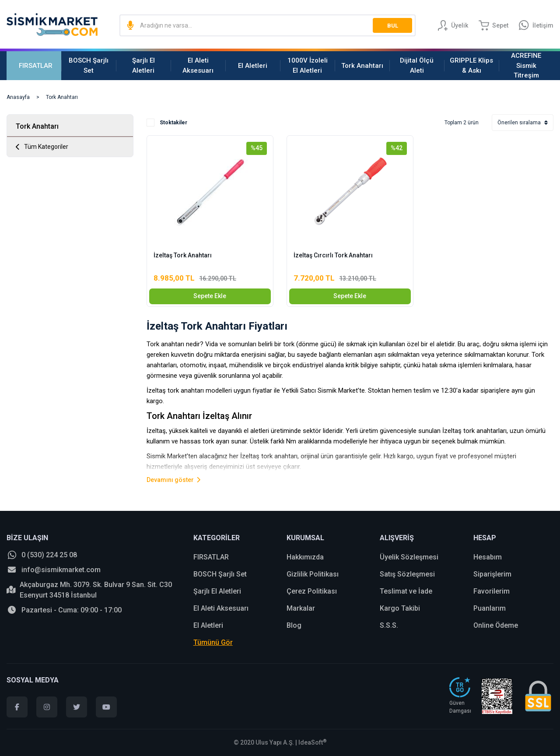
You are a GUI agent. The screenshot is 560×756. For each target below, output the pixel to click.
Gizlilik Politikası (313, 574)
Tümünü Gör (213, 642)
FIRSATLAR (211, 557)
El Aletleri (208, 625)
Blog (294, 625)
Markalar (301, 608)
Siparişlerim (492, 574)
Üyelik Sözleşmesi (409, 557)
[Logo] (52, 25)
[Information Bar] (536, 25)
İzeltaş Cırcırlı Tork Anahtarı (333, 255)
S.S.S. (389, 625)
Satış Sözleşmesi (407, 574)
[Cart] (493, 25)
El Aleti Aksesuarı (221, 608)
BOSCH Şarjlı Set (220, 574)
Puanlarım (490, 608)
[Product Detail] (210, 147)
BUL (393, 26)
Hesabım (488, 557)
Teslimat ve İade (406, 591)
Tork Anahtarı (62, 97)
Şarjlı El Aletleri (217, 591)
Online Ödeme (496, 625)
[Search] (268, 25)
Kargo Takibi (400, 608)
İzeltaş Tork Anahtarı (183, 255)
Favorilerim (492, 591)
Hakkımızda (305, 557)
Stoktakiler (173, 123)
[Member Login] (453, 25)
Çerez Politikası (312, 591)
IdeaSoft (313, 742)
